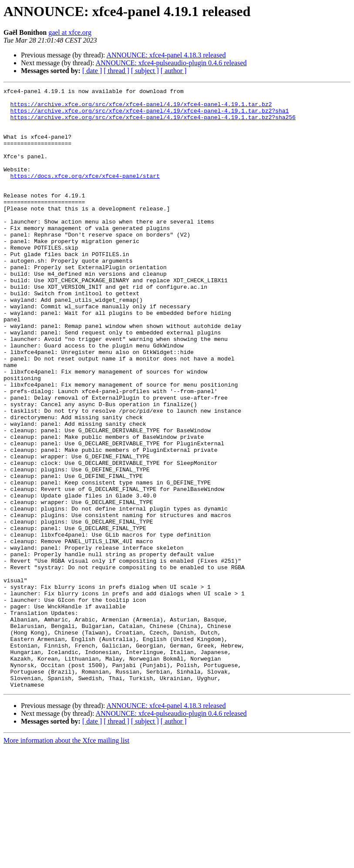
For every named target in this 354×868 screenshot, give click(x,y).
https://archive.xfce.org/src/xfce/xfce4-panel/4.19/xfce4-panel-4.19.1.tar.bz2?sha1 (150, 116)
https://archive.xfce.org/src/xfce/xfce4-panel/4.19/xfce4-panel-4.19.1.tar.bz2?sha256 (153, 124)
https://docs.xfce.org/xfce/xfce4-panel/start (85, 194)
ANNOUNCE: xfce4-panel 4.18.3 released (166, 55)
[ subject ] (145, 71)
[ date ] (92, 71)
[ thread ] (116, 71)
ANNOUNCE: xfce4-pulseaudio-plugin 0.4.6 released (171, 63)
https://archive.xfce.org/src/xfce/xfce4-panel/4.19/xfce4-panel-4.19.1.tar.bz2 (141, 108)
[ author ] (174, 71)
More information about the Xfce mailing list (66, 860)
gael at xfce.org (70, 32)
